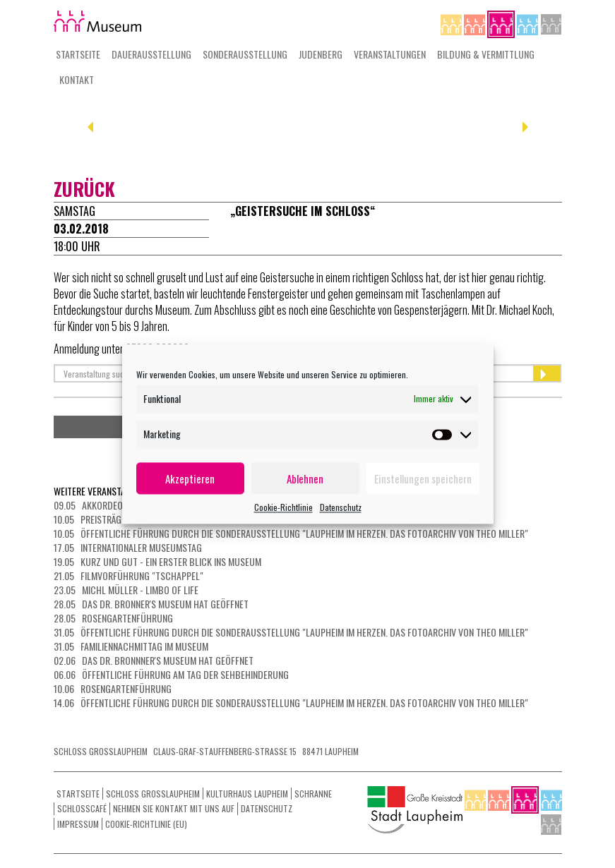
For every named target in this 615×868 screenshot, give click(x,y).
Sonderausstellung (245, 54)
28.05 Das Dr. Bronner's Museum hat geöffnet (151, 604)
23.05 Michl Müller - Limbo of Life (126, 590)
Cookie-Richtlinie (283, 507)
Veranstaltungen (390, 54)
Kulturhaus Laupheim (247, 794)
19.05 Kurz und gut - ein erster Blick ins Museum (157, 561)
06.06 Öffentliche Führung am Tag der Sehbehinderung (171, 674)
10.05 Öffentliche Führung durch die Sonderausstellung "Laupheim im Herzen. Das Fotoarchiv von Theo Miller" (291, 533)
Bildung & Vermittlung (486, 54)
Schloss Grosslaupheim (153, 794)
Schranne (313, 794)
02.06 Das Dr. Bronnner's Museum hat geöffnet (154, 660)
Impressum (78, 824)
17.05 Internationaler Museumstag (128, 547)
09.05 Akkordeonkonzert (108, 505)
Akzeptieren (190, 478)
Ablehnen (305, 478)
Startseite (78, 54)
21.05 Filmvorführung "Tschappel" (129, 575)
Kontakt (77, 79)
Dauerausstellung (151, 54)
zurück (84, 189)
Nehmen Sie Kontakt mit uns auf (174, 808)
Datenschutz (341, 507)
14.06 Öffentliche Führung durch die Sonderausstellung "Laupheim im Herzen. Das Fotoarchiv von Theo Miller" (291, 703)
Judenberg (321, 54)
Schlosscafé (82, 808)
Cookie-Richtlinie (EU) (146, 824)
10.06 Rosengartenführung (113, 688)
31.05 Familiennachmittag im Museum (131, 646)
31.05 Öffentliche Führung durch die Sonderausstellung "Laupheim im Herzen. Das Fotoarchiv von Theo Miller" (291, 632)
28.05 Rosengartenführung (113, 618)
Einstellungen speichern (423, 478)
